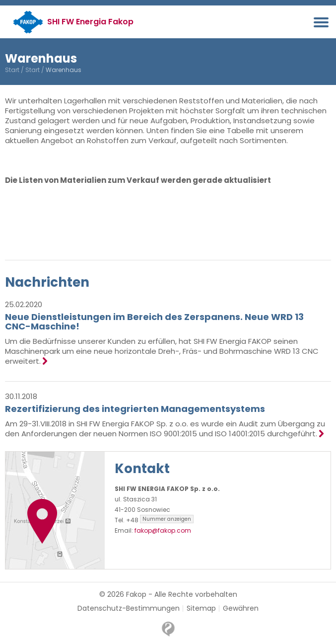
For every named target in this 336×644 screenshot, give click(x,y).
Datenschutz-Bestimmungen (129, 608)
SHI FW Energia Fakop (90, 22)
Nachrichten (47, 282)
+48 (160, 520)
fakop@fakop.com (163, 530)
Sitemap (201, 608)
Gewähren (241, 608)
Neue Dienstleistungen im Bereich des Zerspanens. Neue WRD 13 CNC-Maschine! (154, 322)
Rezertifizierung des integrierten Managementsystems (135, 409)
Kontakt (142, 469)
